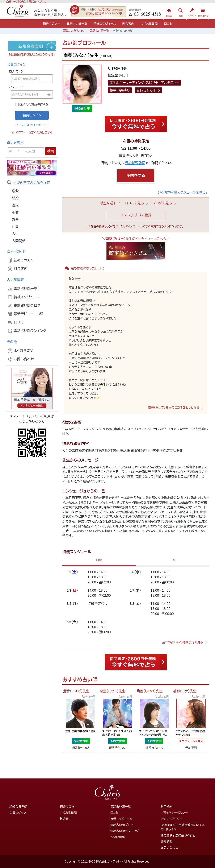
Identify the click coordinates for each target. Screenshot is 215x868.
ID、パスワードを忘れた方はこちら (32, 133)
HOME (169, 11)
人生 (15, 234)
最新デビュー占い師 (25, 314)
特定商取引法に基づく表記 (178, 835)
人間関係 (19, 241)
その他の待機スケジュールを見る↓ (182, 192)
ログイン (192, 11)
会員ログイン (18, 813)
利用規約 (166, 807)
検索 (181, 11)
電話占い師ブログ (24, 306)
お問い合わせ (203, 11)
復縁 (15, 205)
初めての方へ (52, 24)
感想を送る (108, 203)
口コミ (168, 24)
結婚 (15, 198)
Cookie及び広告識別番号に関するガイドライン (183, 827)
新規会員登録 (18, 807)
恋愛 (15, 191)
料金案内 (128, 24)
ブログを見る (162, 203)
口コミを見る (134, 203)
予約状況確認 (135, 163)
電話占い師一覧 (77, 24)
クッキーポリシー (171, 819)
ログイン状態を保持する (34, 105)
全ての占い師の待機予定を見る (183, 642)
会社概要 (166, 842)
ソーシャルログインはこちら (32, 125)
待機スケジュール (105, 24)
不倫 (15, 212)
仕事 (15, 227)
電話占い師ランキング (27, 331)
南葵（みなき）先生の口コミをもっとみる (174, 408)
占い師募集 (118, 837)
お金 (15, 220)
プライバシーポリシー (174, 813)
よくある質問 (149, 24)
